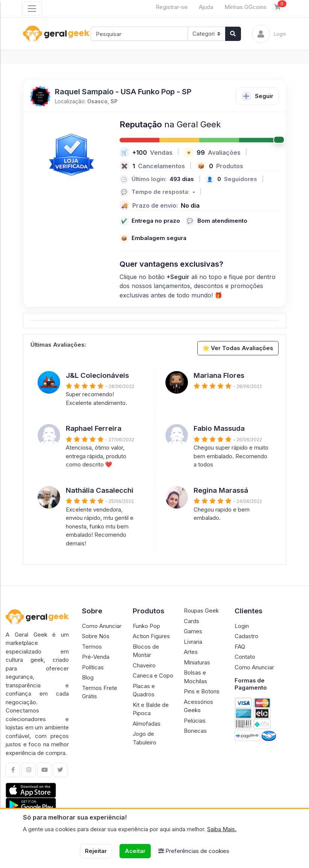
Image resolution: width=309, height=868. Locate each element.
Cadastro (246, 636)
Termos (92, 647)
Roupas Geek (201, 611)
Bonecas (195, 731)
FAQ (240, 647)
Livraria (193, 642)
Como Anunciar (102, 626)
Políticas (93, 667)
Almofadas (147, 724)
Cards (192, 621)
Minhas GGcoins (245, 7)
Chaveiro (144, 665)
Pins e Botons (202, 691)
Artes (191, 652)
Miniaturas (197, 662)
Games (193, 631)
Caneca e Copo (153, 676)
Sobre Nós (96, 636)
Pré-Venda (96, 657)
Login (242, 626)
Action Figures (151, 636)
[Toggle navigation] (32, 9)
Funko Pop (146, 626)
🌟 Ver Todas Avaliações (238, 348)
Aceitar (135, 851)
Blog (88, 677)
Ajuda (206, 7)
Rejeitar (96, 851)
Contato (245, 657)
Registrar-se (172, 7)
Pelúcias (195, 721)
